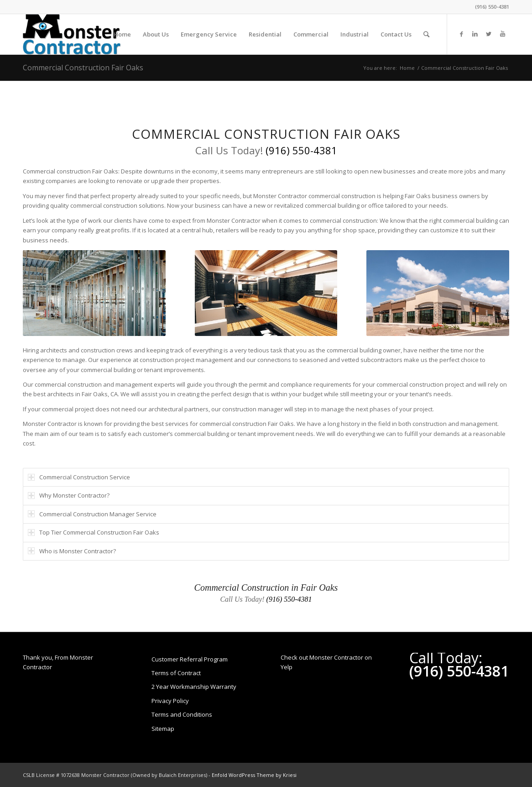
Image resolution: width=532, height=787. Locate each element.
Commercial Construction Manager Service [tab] (92, 514)
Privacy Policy (170, 701)
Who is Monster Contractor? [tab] (72, 551)
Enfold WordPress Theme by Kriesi (254, 775)
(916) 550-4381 (492, 7)
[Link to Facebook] (461, 34)
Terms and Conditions (182, 714)
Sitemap (163, 729)
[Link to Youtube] (502, 34)
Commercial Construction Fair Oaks (83, 68)
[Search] (426, 34)
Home (407, 68)
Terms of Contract (176, 673)
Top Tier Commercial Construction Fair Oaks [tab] (94, 532)
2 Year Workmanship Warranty (194, 687)
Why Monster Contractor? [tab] (69, 495)
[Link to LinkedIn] (475, 34)
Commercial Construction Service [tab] (79, 477)
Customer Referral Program (190, 659)
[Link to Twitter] (489, 34)
